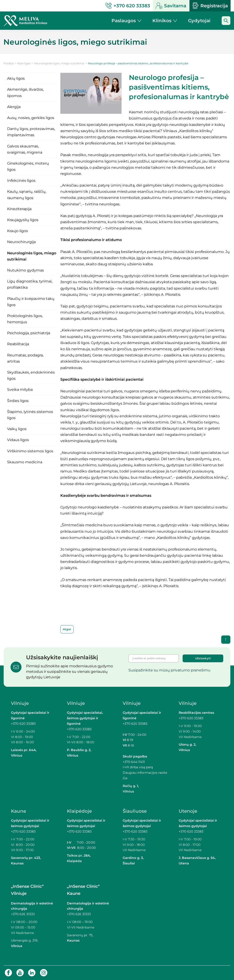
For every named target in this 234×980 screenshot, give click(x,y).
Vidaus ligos (18, 440)
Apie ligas (24, 63)
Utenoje (188, 811)
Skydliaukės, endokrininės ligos (31, 375)
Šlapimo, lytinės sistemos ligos (30, 415)
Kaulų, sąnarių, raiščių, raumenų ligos (27, 195)
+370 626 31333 (23, 914)
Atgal (67, 629)
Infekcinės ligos (21, 181)
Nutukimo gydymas (25, 270)
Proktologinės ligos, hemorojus (25, 319)
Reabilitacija (18, 344)
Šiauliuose (135, 811)
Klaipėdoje (79, 811)
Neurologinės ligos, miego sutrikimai (59, 63)
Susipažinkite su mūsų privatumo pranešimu (169, 670)
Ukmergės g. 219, (25, 940)
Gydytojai (199, 21)
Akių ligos (16, 78)
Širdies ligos (18, 401)
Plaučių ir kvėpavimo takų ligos (31, 302)
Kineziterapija (19, 209)
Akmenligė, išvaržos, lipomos (25, 92)
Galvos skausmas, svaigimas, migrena (25, 149)
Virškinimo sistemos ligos (30, 451)
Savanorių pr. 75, (81, 935)
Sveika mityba (20, 390)
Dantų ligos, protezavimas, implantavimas (31, 132)
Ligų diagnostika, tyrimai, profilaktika (30, 284)
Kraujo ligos (17, 231)
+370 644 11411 (134, 762)
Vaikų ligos (17, 429)
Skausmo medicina (25, 462)
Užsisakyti (203, 658)
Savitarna (171, 6)
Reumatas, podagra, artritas (25, 358)
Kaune (19, 811)
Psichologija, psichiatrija (29, 333)
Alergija (14, 107)
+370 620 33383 (23, 724)
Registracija (210, 6)
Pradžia (9, 63)
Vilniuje (20, 703)
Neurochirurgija (21, 242)
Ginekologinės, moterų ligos (28, 166)
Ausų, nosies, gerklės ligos (31, 118)
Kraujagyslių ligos (23, 220)
